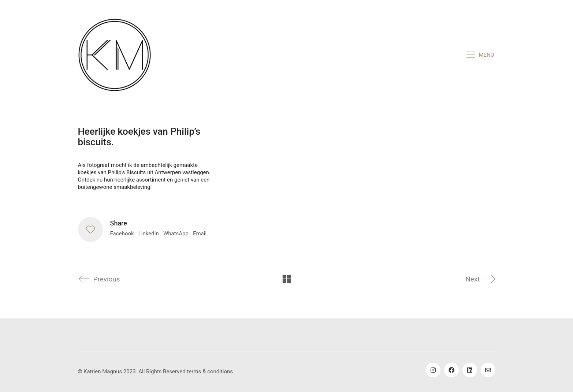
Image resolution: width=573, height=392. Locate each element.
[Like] (90, 229)
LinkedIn (149, 234)
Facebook (122, 234)
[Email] (488, 370)
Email (200, 234)
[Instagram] (433, 370)
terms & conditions (210, 372)
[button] (481, 55)
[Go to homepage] (115, 55)
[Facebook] (451, 370)
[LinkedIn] (470, 370)
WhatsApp (176, 234)
